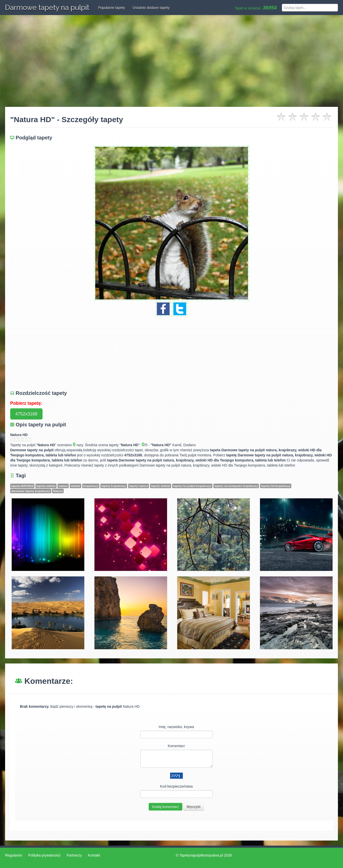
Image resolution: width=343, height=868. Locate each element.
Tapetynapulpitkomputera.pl (201, 855)
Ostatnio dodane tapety (151, 8)
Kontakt (94, 855)
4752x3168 (26, 414)
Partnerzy (74, 855)
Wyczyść (194, 807)
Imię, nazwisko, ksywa (176, 727)
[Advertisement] (172, 61)
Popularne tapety (112, 8)
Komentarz (176, 746)
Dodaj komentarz (166, 807)
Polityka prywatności (44, 855)
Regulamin (14, 855)
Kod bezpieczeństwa (176, 786)
